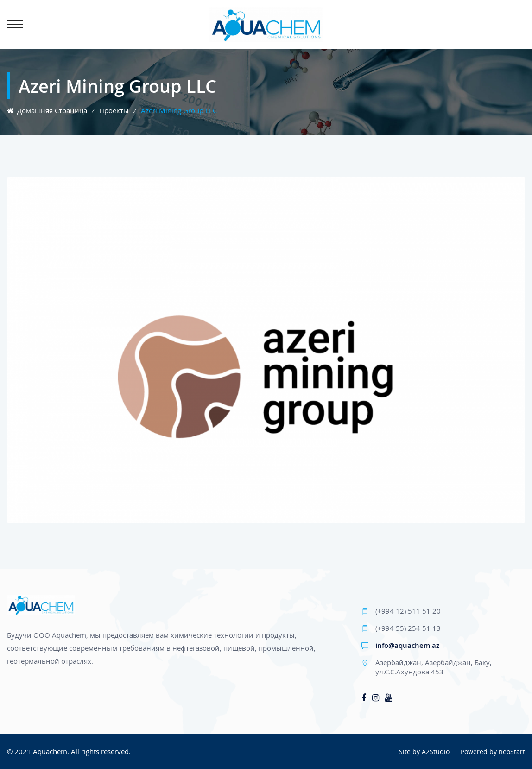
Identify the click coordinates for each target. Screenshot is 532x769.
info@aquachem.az (407, 645)
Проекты (114, 110)
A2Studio (436, 752)
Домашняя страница (47, 110)
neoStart (512, 752)
